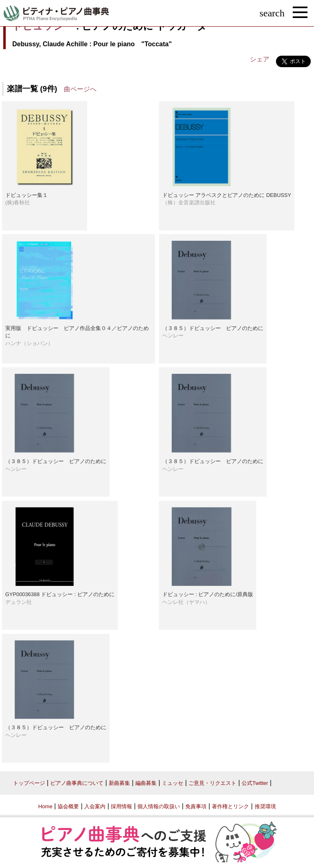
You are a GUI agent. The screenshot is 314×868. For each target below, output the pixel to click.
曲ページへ (80, 89)
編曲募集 (146, 783)
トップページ (29, 783)
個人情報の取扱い (159, 806)
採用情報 (121, 806)
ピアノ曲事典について (77, 783)
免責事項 (196, 806)
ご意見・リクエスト (212, 783)
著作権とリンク (230, 806)
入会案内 (95, 806)
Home (45, 806)
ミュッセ (173, 783)
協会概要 (68, 806)
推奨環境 (265, 806)
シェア (260, 59)
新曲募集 (119, 783)
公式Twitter (255, 783)
